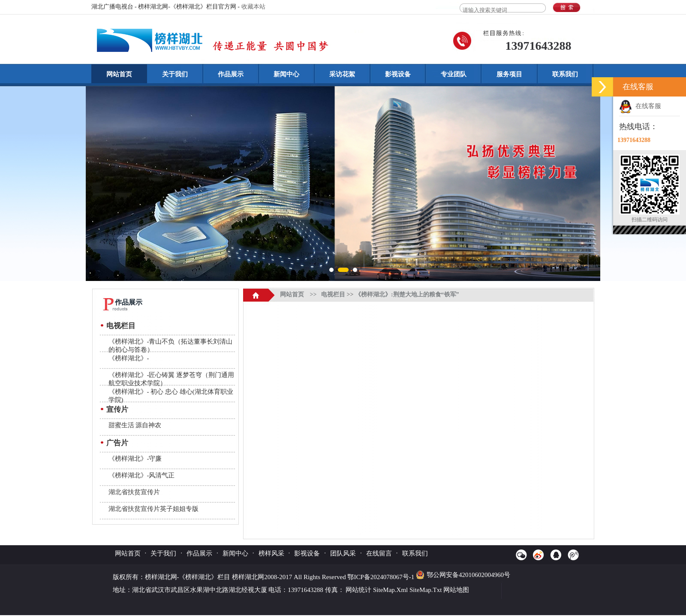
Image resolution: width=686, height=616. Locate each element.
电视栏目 (121, 326)
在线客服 (640, 106)
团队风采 (343, 553)
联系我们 (565, 74)
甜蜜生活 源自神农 (135, 425)
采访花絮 (342, 74)
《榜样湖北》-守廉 (135, 459)
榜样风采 (271, 553)
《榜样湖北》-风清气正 (142, 475)
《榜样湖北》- (129, 358)
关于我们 (175, 74)
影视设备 (398, 74)
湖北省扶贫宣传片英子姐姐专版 (153, 509)
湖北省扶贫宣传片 (134, 492)
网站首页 (119, 74)
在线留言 (379, 553)
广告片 (117, 443)
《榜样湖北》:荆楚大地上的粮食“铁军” (407, 294)
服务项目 (509, 74)
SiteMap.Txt (426, 590)
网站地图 (456, 590)
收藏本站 (253, 7)
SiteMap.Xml (390, 590)
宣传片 (117, 409)
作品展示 (231, 74)
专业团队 (454, 74)
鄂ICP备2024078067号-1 (382, 577)
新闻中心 (286, 74)
